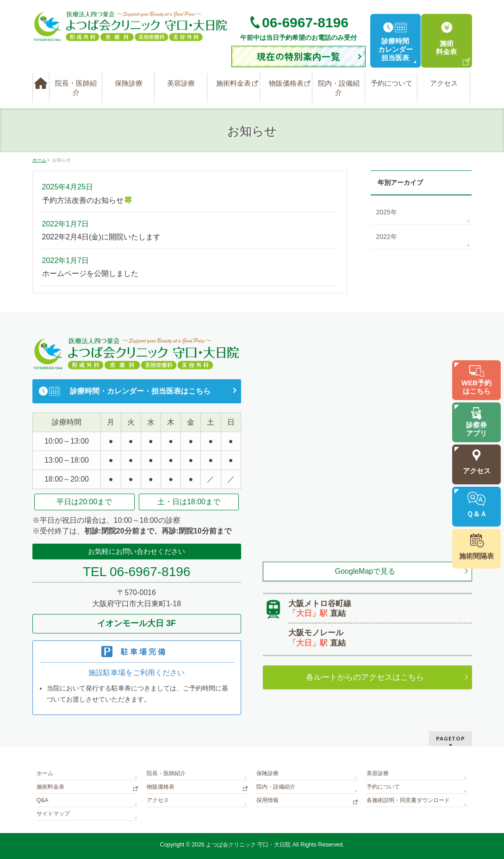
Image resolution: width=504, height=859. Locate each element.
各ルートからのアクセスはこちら (365, 677)
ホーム (45, 773)
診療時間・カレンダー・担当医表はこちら (140, 391)
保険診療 (268, 773)
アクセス (158, 800)
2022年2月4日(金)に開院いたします (101, 237)
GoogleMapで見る (365, 571)
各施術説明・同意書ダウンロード (408, 800)
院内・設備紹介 (276, 787)
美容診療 (378, 773)
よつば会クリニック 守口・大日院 (249, 845)
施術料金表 (50, 787)
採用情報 (268, 800)
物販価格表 (161, 787)
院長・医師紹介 (166, 773)
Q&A (42, 800)
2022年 (387, 237)
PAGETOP (451, 738)
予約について (383, 787)
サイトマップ (53, 814)
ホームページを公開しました (90, 273)
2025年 (387, 212)
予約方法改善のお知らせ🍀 (87, 200)
